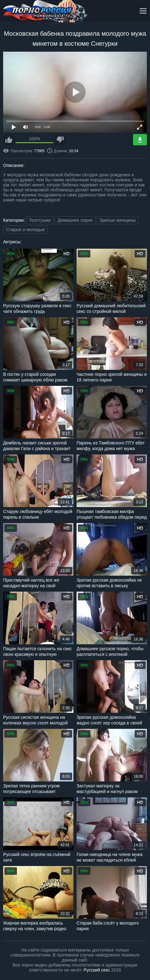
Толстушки (40, 220)
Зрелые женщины (118, 220)
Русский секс (97, 970)
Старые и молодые (25, 230)
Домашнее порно (75, 220)
